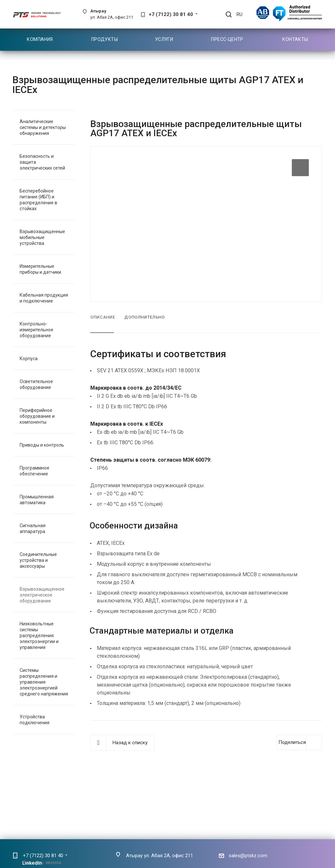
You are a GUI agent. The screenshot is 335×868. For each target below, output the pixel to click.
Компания (40, 39)
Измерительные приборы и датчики (40, 269)
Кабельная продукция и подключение (44, 298)
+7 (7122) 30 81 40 (171, 14)
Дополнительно (144, 317)
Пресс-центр (227, 39)
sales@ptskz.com (248, 856)
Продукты (105, 39)
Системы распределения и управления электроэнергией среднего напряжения (44, 682)
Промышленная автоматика (37, 500)
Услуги (164, 39)
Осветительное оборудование (36, 384)
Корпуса (29, 359)
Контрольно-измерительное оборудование (36, 330)
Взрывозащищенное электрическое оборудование (42, 595)
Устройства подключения (35, 720)
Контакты (295, 39)
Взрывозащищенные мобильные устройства (42, 237)
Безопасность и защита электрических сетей (42, 162)
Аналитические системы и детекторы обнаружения (43, 127)
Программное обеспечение (35, 471)
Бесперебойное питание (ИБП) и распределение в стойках (38, 200)
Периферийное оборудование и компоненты (37, 416)
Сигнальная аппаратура (33, 528)
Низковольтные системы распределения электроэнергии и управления (39, 636)
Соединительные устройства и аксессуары (38, 560)
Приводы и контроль (42, 445)
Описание (103, 317)
